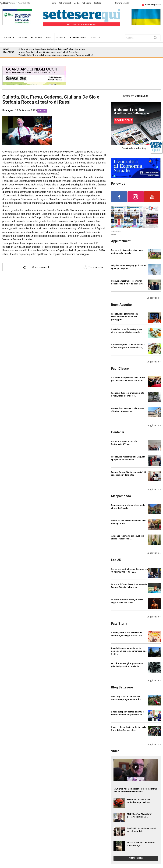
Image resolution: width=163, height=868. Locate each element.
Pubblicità (86, 3)
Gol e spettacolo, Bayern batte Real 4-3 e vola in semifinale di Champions (52, 49)
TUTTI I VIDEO (136, 858)
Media (76, 3)
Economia (37, 38)
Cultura (23, 38)
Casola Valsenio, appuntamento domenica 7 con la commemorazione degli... (129, 651)
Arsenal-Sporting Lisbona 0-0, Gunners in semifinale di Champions (49, 52)
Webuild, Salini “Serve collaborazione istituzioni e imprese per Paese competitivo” (56, 55)
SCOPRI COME (123, 120)
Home (53, 3)
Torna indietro (93, 267)
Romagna (8, 110)
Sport (49, 38)
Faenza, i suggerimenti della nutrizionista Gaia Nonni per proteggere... (124, 317)
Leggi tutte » (154, 298)
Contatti (97, 3)
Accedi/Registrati (151, 5)
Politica (61, 38)
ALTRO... (94, 38)
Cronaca (9, 38)
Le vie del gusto (78, 38)
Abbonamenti (65, 3)
